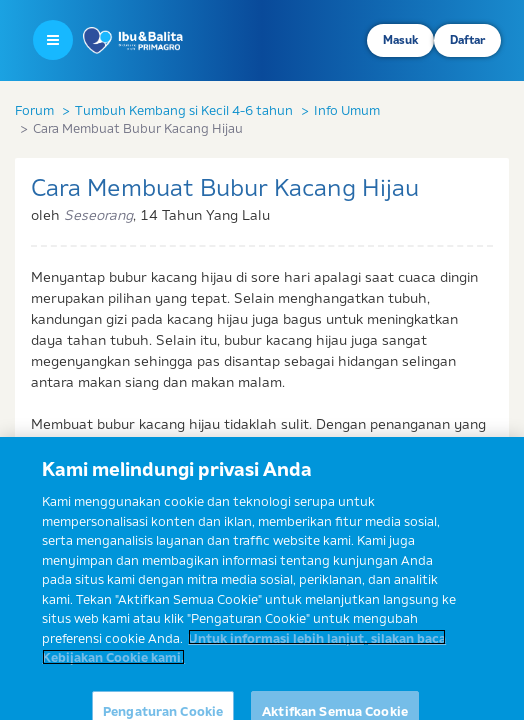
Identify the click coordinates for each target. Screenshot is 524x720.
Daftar (467, 40)
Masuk (400, 40)
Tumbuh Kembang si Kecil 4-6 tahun (184, 110)
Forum (34, 110)
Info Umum (347, 110)
